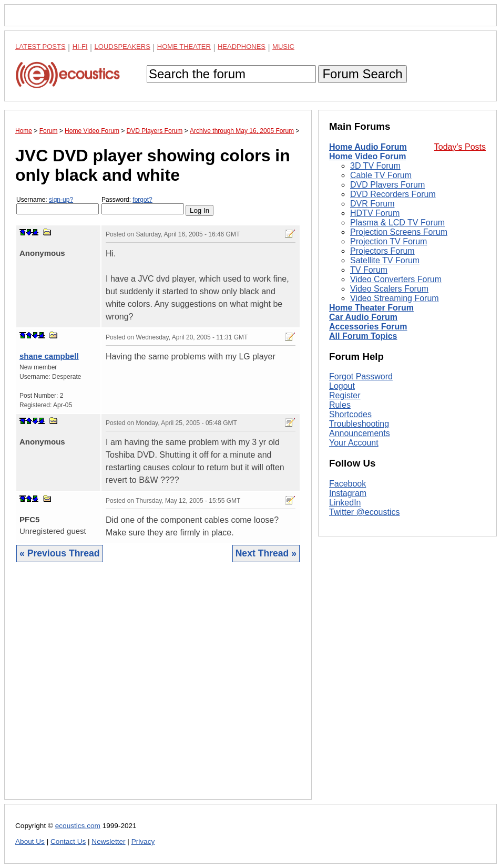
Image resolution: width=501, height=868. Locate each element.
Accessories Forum (368, 327)
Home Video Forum (367, 156)
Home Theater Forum (371, 308)
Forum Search (362, 74)
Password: (143, 205)
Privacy (143, 841)
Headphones (242, 47)
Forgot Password (361, 376)
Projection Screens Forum (399, 232)
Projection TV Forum (388, 241)
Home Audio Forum (368, 147)
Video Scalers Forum (389, 289)
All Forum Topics (363, 336)
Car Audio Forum (363, 317)
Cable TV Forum (381, 175)
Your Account (354, 443)
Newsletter (108, 841)
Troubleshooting (359, 424)
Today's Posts (460, 147)
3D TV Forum (375, 166)
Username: (58, 205)
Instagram (348, 493)
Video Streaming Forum (395, 298)
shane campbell (49, 356)
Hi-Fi (80, 47)
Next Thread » (266, 553)
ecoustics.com (78, 826)
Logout (342, 386)
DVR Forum (372, 204)
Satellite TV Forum (385, 260)
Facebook (347, 484)
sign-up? (61, 200)
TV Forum (369, 270)
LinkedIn (345, 503)
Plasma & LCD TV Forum (397, 223)
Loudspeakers (122, 47)
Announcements (360, 433)
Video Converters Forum (396, 279)
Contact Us (68, 841)
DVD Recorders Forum (393, 194)
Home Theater (184, 47)
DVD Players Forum (387, 185)
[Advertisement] (158, 689)
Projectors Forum (382, 251)
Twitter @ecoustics (365, 512)
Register (345, 395)
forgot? (142, 200)
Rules (340, 405)
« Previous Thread (60, 553)
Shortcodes (350, 414)
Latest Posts (40, 47)
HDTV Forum (375, 213)
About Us (30, 841)
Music (283, 47)
